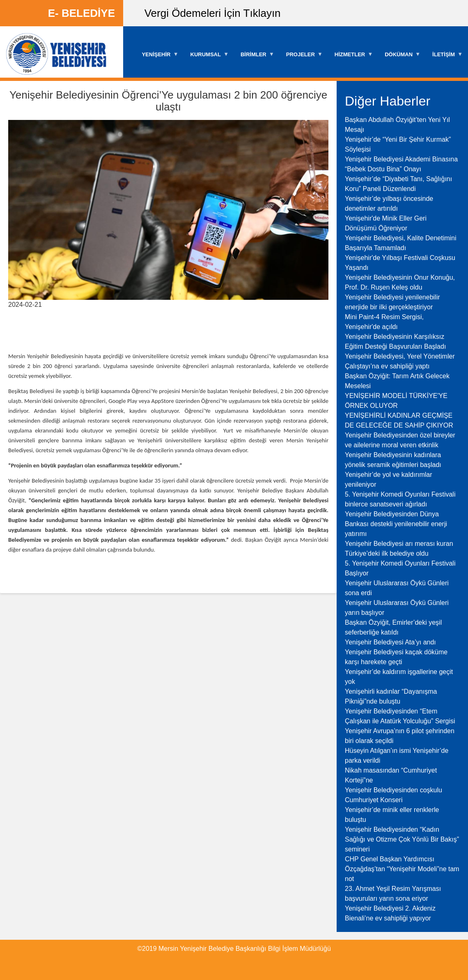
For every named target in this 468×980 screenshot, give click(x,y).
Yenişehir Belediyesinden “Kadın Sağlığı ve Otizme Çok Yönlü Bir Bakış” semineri (402, 839)
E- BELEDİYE (81, 13)
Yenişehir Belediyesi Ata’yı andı (390, 642)
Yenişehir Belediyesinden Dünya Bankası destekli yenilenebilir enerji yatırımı (396, 524)
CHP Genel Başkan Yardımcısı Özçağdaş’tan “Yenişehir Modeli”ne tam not (402, 869)
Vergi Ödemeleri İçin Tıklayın (213, 13)
